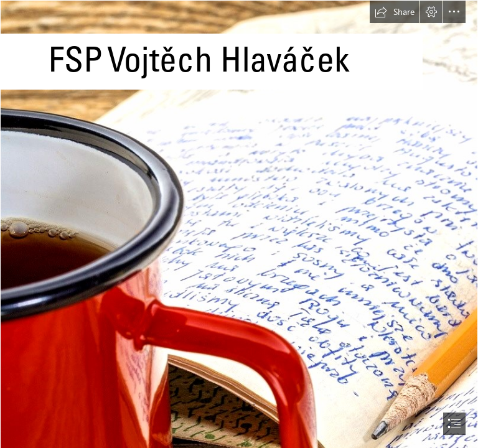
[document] (239, 224)
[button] (395, 12)
